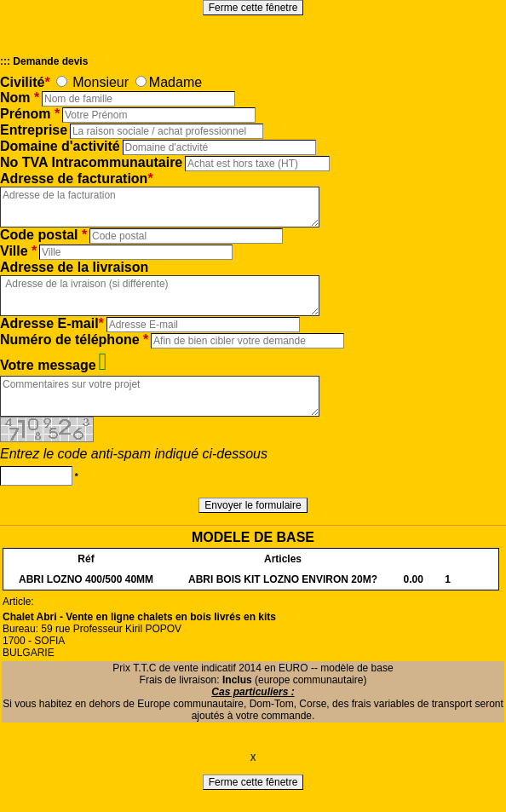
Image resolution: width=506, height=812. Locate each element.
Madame (175, 82)
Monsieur (101, 82)
